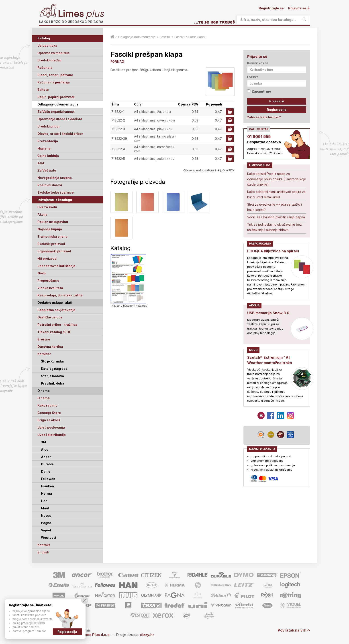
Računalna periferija (54, 82)
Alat (41, 163)
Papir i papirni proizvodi (56, 97)
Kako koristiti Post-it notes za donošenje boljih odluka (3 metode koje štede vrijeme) (277, 179)
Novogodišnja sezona (55, 178)
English (43, 552)
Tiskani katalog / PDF (54, 332)
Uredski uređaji (49, 60)
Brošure (44, 339)
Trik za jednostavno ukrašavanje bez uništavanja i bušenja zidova (275, 227)
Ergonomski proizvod (54, 251)
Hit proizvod (47, 258)
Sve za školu (47, 207)
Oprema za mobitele (54, 53)
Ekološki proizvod (51, 244)
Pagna (46, 523)
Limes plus (81, 14)
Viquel (46, 530)
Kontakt (44, 545)
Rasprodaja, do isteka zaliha (60, 295)
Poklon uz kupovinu (53, 222)
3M (43, 442)
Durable (47, 464)
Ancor (46, 457)
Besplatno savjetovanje (56, 310)
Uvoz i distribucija (52, 435)
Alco (45, 449)
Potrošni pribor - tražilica (57, 325)
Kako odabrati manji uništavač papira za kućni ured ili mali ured (276, 194)
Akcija (42, 214)
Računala (45, 68)
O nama (44, 398)
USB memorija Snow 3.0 (268, 313)
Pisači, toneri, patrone (55, 75)
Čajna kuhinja (48, 156)
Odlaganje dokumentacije (58, 104)
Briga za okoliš (49, 420)
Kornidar (44, 354)
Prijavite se (299, 8)
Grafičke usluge (50, 317)
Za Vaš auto (47, 170)
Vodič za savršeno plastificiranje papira (276, 217)
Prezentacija (48, 141)
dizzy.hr (147, 635)
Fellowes (48, 479)
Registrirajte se (271, 8)
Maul (45, 508)
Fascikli (165, 37)
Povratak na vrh (292, 630)
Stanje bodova (52, 376)
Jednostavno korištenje (56, 266)
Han (44, 501)
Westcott (49, 538)
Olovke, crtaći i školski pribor (60, 134)
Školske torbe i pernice (56, 192)
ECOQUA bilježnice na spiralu (273, 251)
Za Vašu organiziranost (56, 112)
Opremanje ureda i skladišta (60, 119)
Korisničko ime (258, 63)
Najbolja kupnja (50, 229)
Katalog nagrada (54, 369)
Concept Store (49, 413)
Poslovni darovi (50, 185)
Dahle (46, 471)
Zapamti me (259, 91)
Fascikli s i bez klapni (190, 37)
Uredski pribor (49, 126)
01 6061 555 (259, 137)
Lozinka (253, 77)
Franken (47, 486)
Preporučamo (48, 280)
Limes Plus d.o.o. (96, 635)
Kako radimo (47, 405)
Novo (42, 273)
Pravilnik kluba (53, 383)
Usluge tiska (47, 46)
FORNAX (117, 62)
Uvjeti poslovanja (51, 427)
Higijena (44, 148)
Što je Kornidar (53, 361)
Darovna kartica (50, 347)
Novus (46, 515)
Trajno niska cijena (52, 236)
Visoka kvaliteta (50, 288)
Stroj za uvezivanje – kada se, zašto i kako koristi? (275, 207)
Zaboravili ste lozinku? (264, 117)
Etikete (43, 90)
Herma (46, 493)
